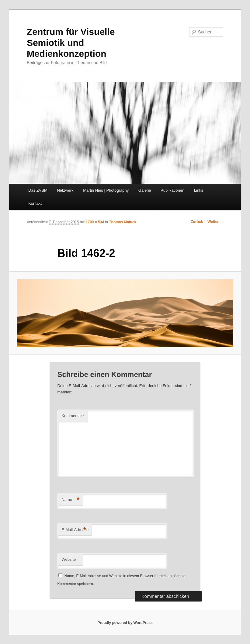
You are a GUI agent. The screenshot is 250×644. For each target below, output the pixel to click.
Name (70, 500)
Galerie (145, 190)
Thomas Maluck (123, 222)
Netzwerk (65, 190)
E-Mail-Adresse (75, 530)
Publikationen (172, 190)
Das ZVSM (38, 190)
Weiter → (215, 222)
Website (69, 559)
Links (199, 190)
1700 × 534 (95, 222)
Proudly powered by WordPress (125, 623)
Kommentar (73, 416)
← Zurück (194, 222)
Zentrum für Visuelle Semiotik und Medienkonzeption (71, 43)
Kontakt (35, 203)
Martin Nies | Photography (106, 190)
